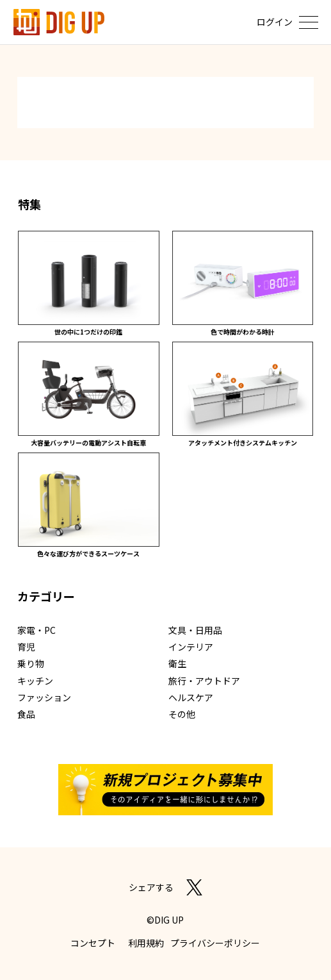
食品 (26, 714)
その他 (182, 714)
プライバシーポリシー (215, 943)
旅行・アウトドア (204, 681)
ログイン (275, 22)
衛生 (177, 663)
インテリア (191, 647)
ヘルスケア (191, 697)
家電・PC (36, 630)
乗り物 (31, 663)
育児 (26, 647)
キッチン (35, 681)
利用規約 (146, 943)
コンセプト (93, 943)
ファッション (44, 697)
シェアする (151, 887)
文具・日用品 (195, 630)
